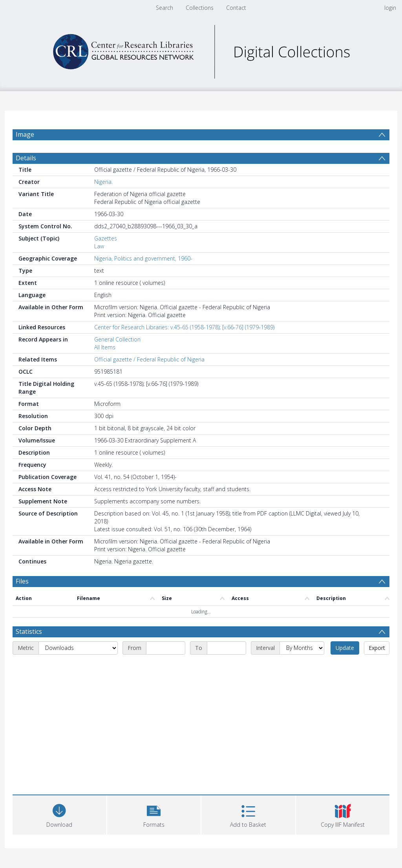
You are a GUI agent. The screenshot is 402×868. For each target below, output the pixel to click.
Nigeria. (103, 182)
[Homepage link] (201, 50)
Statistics (29, 631)
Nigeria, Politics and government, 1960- (143, 258)
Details (26, 158)
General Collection (117, 339)
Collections (200, 8)
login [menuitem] (390, 8)
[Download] (59, 814)
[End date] (227, 648)
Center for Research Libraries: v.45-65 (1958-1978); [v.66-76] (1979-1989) (184, 327)
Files (22, 581)
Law (99, 246)
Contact (236, 8)
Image (25, 134)
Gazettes (106, 238)
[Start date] (166, 648)
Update (345, 648)
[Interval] (302, 648)
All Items (105, 347)
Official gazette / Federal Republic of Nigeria (149, 359)
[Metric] (78, 648)
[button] (154, 814)
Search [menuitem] (164, 8)
